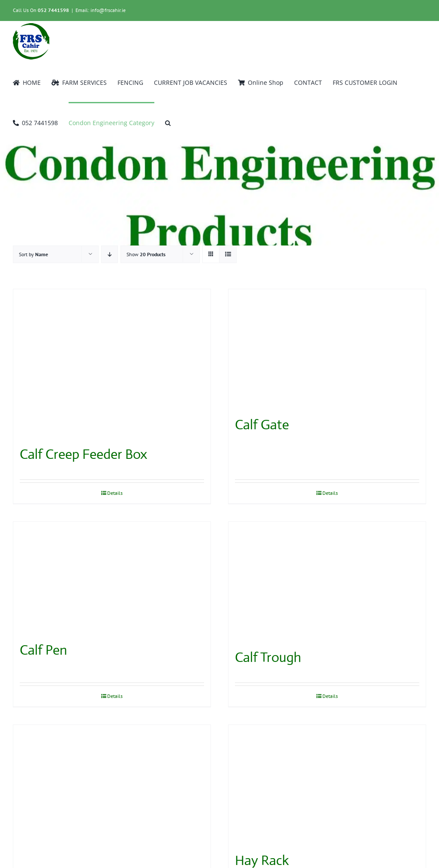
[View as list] (228, 254)
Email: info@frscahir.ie (101, 10)
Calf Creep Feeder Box (83, 454)
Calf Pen (44, 650)
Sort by (33, 254)
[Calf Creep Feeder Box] (112, 363)
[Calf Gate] (327, 348)
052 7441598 (53, 10)
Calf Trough (268, 657)
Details (115, 493)
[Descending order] (110, 254)
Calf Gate (262, 425)
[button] (168, 122)
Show (146, 254)
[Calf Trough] (327, 581)
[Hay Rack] (327, 784)
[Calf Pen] (112, 577)
